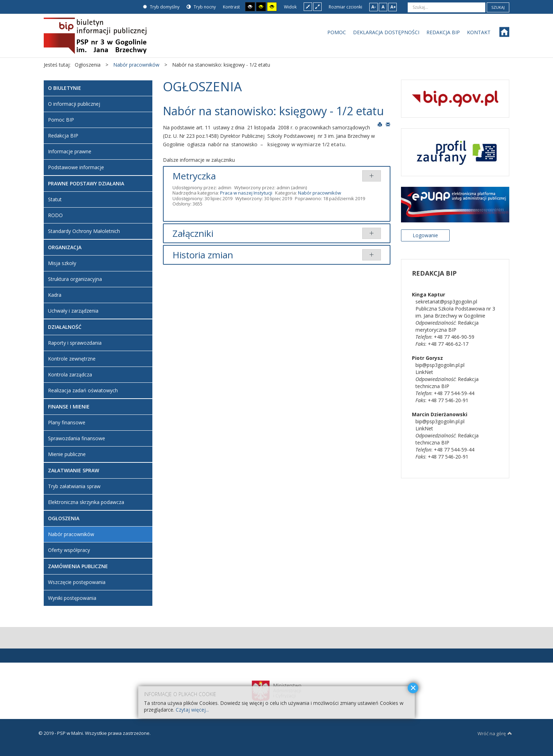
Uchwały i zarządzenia (73, 311)
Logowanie (425, 235)
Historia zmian (203, 255)
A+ (393, 7)
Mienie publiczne (67, 454)
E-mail (388, 124)
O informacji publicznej (74, 104)
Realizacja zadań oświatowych (83, 390)
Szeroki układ (317, 7)
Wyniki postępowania (72, 598)
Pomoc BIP (61, 120)
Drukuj (380, 124)
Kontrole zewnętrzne (72, 359)
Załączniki (193, 233)
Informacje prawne (70, 151)
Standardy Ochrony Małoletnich (84, 231)
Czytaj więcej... (192, 710)
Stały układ (308, 7)
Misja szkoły (62, 263)
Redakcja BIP (63, 136)
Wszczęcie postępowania (77, 582)
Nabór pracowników (320, 193)
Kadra (55, 295)
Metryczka (194, 176)
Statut (55, 199)
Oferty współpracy (69, 550)
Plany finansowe (67, 422)
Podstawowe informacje (76, 167)
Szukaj (498, 7)
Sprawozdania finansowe (77, 438)
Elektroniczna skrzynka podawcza (86, 502)
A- (374, 7)
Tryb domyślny (161, 7)
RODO (55, 215)
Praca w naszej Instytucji (246, 193)
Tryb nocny (201, 7)
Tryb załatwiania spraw (74, 486)
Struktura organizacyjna (75, 279)
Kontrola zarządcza (70, 374)
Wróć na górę (495, 733)
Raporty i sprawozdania (75, 343)
